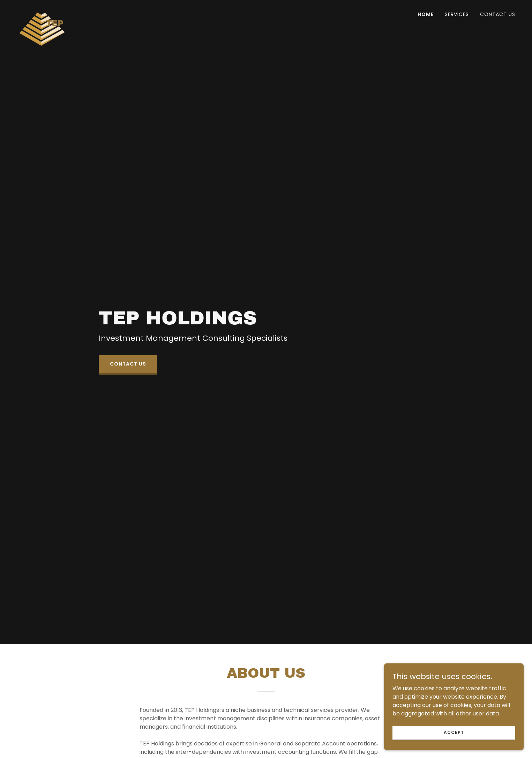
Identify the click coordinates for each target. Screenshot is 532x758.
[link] (42, 12)
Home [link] (426, 14)
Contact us (128, 364)
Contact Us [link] (498, 14)
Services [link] (457, 14)
